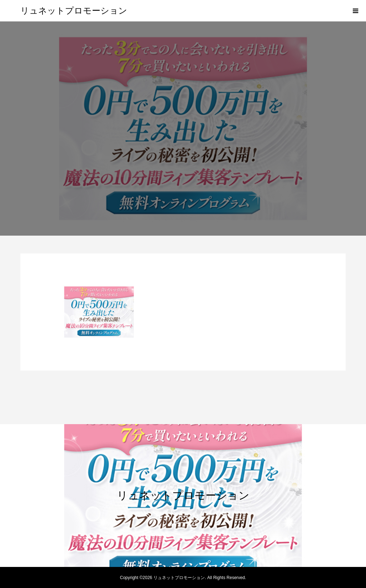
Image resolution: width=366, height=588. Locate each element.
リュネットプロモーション (74, 11)
